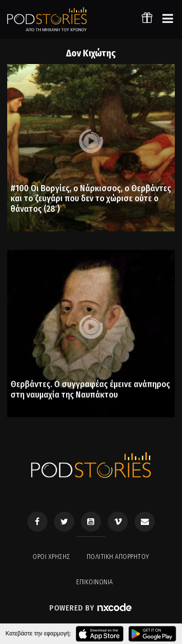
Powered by (91, 608)
